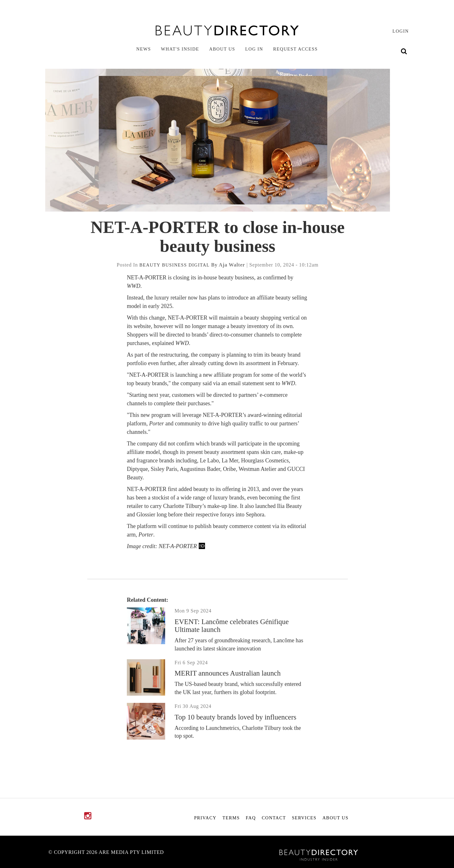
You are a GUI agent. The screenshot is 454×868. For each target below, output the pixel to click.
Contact (274, 818)
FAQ (251, 818)
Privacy (205, 818)
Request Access (295, 49)
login (401, 31)
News (144, 49)
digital (199, 265)
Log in (254, 49)
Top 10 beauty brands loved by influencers (235, 717)
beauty (150, 265)
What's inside (180, 49)
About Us (222, 49)
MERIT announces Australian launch (228, 673)
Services (304, 818)
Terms (231, 818)
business (175, 265)
